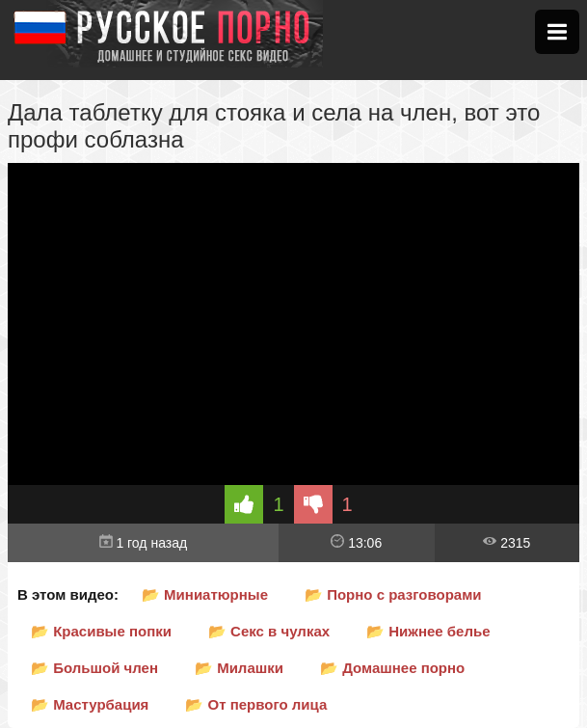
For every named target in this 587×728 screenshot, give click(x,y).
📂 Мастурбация (90, 704)
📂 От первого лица (256, 704)
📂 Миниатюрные (205, 594)
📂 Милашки (239, 668)
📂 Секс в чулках (269, 631)
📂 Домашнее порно (392, 668)
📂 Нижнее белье (428, 631)
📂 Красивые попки (101, 631)
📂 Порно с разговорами (393, 594)
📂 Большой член (94, 668)
